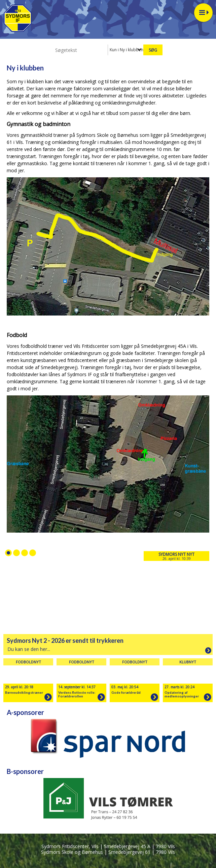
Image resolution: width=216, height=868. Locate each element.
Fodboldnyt (28, 662)
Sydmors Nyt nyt (176, 554)
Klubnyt (188, 662)
